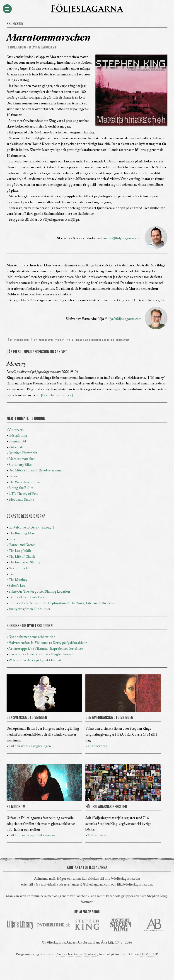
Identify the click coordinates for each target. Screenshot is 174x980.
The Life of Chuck (22, 557)
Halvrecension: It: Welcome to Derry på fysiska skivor (48, 643)
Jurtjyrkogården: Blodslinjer (29, 609)
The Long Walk (20, 551)
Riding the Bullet (21, 488)
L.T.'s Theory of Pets (23, 494)
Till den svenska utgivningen (30, 746)
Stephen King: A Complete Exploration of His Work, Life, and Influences (61, 603)
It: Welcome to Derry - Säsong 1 (31, 528)
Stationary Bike (20, 465)
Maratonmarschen (22, 459)
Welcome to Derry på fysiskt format (35, 660)
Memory (16, 364)
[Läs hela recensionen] (57, 395)
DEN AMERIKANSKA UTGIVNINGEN (109, 718)
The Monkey (18, 580)
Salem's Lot (17, 586)
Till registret (97, 836)
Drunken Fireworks (23, 453)
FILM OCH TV (16, 807)
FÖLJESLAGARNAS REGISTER (106, 807)
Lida (12, 539)
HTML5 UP (149, 955)
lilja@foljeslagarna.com (124, 319)
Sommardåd (17, 442)
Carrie (13, 477)
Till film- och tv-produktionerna (32, 836)
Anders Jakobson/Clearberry (77, 955)
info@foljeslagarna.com (122, 879)
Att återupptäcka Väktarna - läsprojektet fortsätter (46, 649)
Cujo (12, 574)
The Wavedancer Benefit (26, 482)
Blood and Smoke (21, 500)
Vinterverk (16, 430)
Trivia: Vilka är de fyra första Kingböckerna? (41, 655)
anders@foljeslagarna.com (122, 238)
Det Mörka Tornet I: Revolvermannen (36, 471)
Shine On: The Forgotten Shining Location (39, 592)
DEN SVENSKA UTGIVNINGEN (27, 718)
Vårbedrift (16, 448)
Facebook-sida (86, 896)
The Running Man (22, 534)
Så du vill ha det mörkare (27, 597)
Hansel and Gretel (22, 545)
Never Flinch (18, 568)
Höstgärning (18, 436)
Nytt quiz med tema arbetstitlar (32, 637)
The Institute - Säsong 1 (26, 563)
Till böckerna (97, 746)
